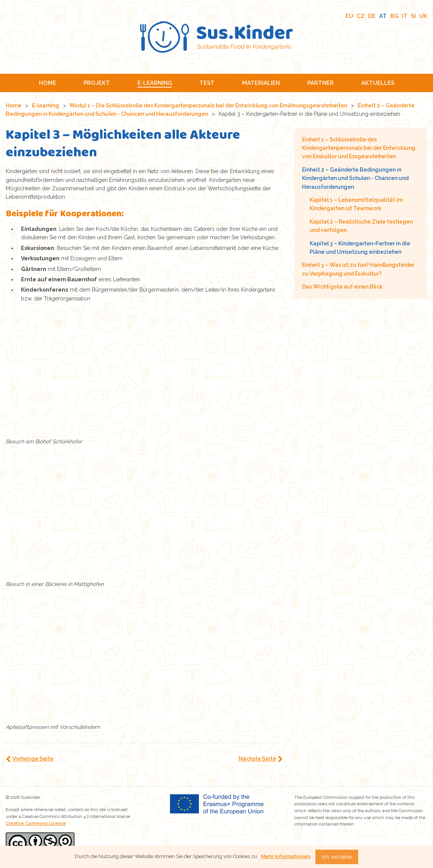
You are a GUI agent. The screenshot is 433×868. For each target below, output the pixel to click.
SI (413, 16)
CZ (361, 16)
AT (383, 16)
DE (372, 16)
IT (405, 16)
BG (394, 16)
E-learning (46, 105)
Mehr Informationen (286, 856)
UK (423, 16)
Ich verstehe (337, 857)
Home (14, 105)
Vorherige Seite (33, 759)
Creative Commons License (36, 823)
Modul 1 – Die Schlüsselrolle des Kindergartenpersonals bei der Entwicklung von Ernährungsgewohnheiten (208, 105)
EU (349, 16)
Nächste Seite (257, 759)
